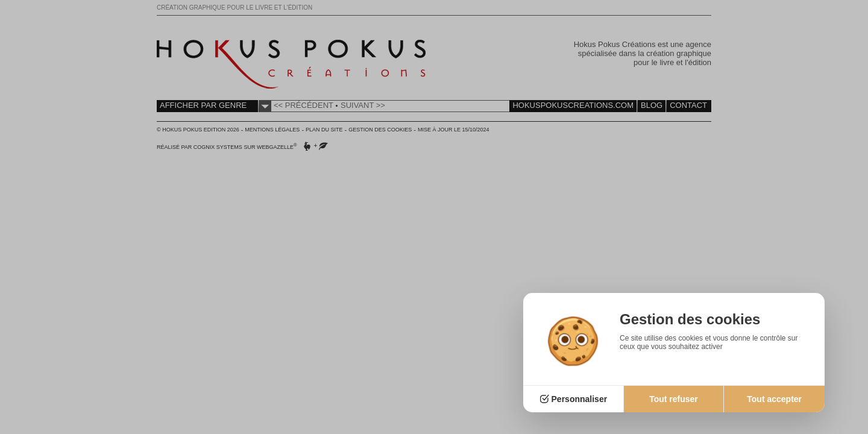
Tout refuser (674, 399)
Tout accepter (774, 399)
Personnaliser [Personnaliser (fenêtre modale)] (580, 399)
